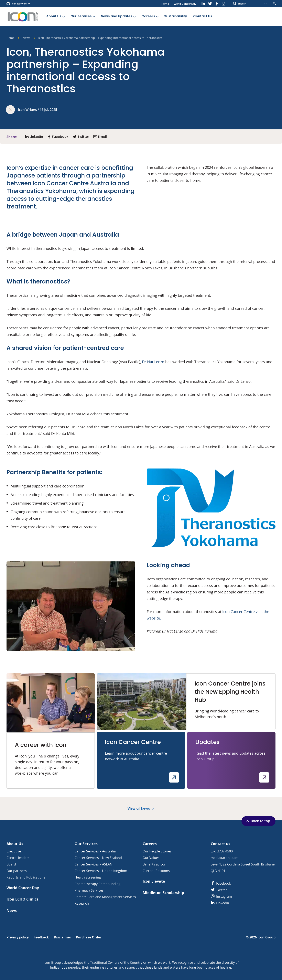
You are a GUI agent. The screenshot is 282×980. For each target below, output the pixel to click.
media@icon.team (225, 858)
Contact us (220, 844)
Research (82, 903)
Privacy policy (18, 937)
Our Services (83, 16)
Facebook (221, 883)
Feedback (41, 937)
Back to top (258, 821)
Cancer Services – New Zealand (98, 858)
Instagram (221, 896)
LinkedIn (220, 903)
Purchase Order (89, 937)
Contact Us (203, 16)
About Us (56, 16)
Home (165, 4)
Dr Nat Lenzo (153, 362)
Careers (150, 16)
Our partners (17, 871)
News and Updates (119, 16)
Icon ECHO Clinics (22, 899)
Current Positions (156, 871)
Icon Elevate (154, 881)
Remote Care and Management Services (105, 897)
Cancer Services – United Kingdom (101, 871)
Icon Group (267, 937)
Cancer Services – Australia (95, 851)
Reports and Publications (26, 877)
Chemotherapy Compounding (97, 884)
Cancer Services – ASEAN (93, 864)
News (26, 38)
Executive (14, 851)
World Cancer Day (185, 4)
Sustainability (176, 16)
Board (11, 864)
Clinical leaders (18, 858)
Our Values (151, 858)
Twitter (219, 890)
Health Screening (88, 877)
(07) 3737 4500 (222, 851)
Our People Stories (157, 851)
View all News (141, 809)
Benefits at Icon (154, 864)
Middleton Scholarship (163, 893)
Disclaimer (62, 937)
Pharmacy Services (89, 890)
